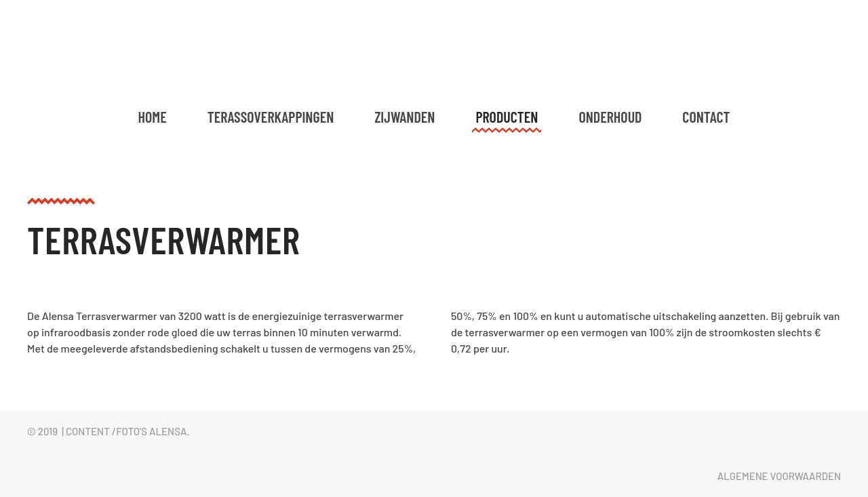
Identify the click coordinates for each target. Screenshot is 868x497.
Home (153, 117)
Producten (507, 117)
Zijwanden (405, 117)
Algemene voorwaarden (779, 476)
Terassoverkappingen (271, 117)
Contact (706, 117)
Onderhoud (610, 117)
